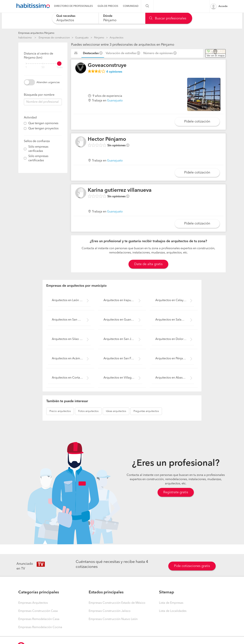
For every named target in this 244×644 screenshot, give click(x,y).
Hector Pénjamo (107, 139)
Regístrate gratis (176, 492)
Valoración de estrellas (121, 53)
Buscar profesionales (168, 18)
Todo (60, 68)
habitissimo (25, 38)
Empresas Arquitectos (33, 603)
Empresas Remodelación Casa (39, 619)
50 (43, 68)
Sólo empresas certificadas (38, 158)
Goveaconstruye (107, 66)
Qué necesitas (66, 16)
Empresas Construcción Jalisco (110, 611)
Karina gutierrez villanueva (120, 190)
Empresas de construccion (54, 38)
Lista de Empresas (171, 603)
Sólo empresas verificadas (38, 149)
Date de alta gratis (148, 264)
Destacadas (91, 53)
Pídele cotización (197, 122)
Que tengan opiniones (43, 123)
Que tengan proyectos (43, 129)
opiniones (114, 72)
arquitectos (60, 411)
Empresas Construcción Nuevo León (113, 619)
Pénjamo (99, 38)
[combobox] (75, 18)
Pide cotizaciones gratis (192, 566)
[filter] (43, 64)
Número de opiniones (158, 53)
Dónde (108, 16)
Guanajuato (82, 38)
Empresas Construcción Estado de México (117, 603)
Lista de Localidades (173, 611)
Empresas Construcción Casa (38, 611)
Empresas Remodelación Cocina (40, 627)
